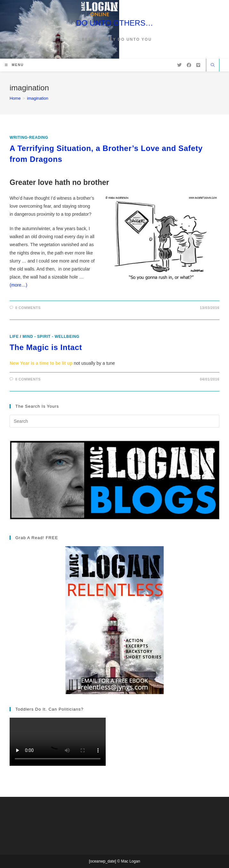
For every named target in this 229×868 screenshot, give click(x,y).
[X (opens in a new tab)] (179, 65)
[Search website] (213, 66)
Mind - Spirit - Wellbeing (51, 337)
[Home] (15, 98)
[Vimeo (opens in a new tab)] (198, 65)
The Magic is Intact (46, 347)
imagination (38, 98)
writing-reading (29, 138)
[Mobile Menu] (14, 65)
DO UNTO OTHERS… (114, 23)
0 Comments (28, 308)
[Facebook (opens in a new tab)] (189, 65)
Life (14, 337)
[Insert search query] (114, 421)
